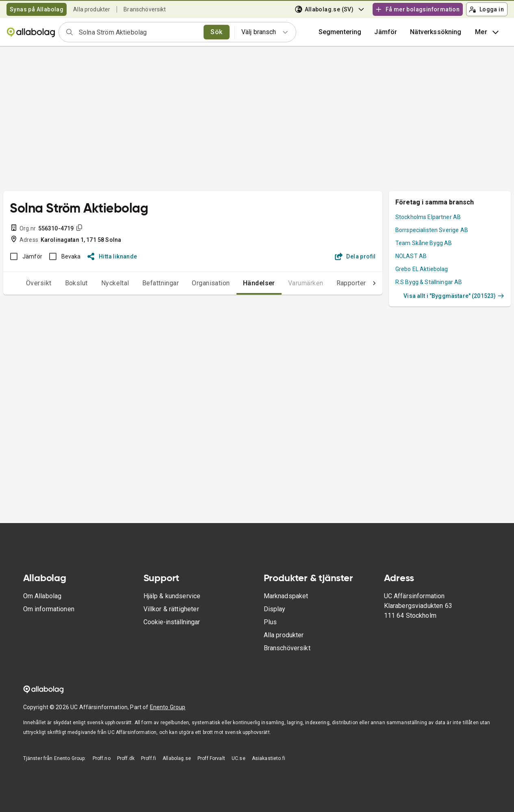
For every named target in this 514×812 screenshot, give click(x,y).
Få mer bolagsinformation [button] (417, 9)
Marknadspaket (286, 596)
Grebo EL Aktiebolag (422, 269)
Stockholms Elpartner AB (428, 217)
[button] (386, 32)
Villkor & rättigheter (171, 609)
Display (275, 609)
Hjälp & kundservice (172, 596)
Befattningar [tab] (144, 283)
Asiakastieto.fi (269, 758)
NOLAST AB (411, 256)
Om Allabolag (42, 596)
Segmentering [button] (340, 32)
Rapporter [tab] (335, 283)
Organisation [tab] (195, 283)
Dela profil (355, 256)
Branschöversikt (145, 9)
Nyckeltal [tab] (99, 283)
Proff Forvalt (211, 758)
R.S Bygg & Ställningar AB (429, 282)
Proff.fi (149, 758)
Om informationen (49, 609)
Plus (270, 622)
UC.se (239, 758)
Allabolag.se (177, 758)
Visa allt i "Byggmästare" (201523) (454, 296)
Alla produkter (92, 9)
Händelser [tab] (243, 283)
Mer (488, 32)
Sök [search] (216, 32)
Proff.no (102, 758)
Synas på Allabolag (37, 9)
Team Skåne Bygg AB (424, 243)
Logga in (486, 9)
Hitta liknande (112, 256)
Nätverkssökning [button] (436, 32)
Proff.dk (126, 758)
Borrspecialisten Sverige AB (432, 230)
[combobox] (139, 32)
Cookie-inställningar (172, 622)
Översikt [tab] (23, 283)
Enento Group (168, 707)
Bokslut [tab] (60, 283)
